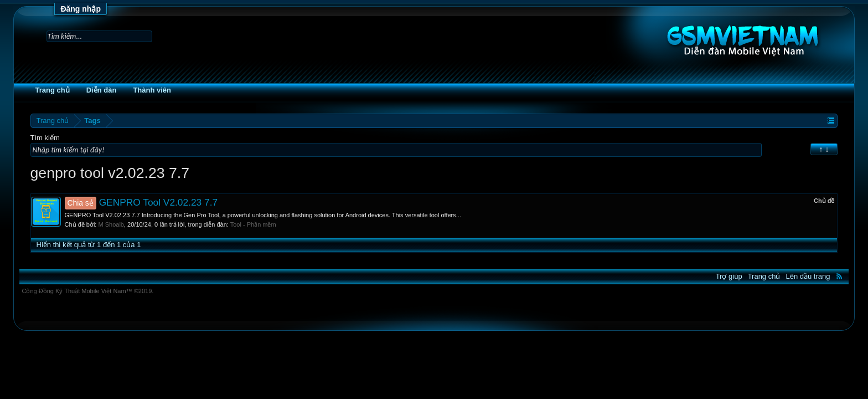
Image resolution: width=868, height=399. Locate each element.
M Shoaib (141, 224)
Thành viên (182, 90)
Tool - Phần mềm (284, 224)
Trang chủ (82, 90)
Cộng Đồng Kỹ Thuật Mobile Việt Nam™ (118, 291)
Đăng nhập (81, 9)
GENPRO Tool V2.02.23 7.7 (171, 202)
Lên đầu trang (778, 276)
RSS (809, 276)
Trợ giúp (699, 276)
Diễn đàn (132, 90)
